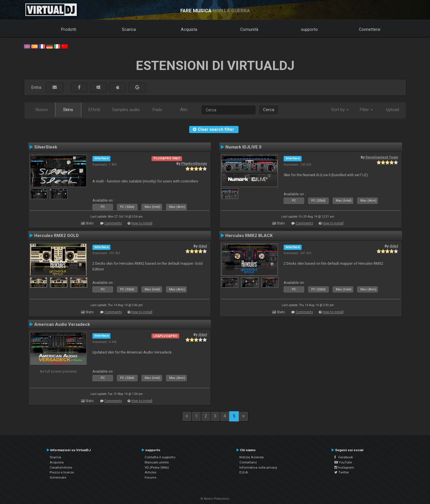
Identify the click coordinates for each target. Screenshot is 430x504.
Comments (113, 223)
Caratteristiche (61, 467)
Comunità (249, 29)
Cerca (269, 110)
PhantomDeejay (194, 164)
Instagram (344, 467)
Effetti (94, 110)
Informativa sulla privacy (258, 467)
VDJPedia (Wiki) (157, 467)
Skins (68, 110)
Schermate (58, 477)
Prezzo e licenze (62, 472)
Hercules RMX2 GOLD (56, 236)
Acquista (189, 29)
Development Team (382, 157)
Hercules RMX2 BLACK (249, 236)
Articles (151, 472)
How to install (142, 223)
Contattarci (248, 462)
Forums (151, 477)
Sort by (340, 110)
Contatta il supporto (160, 457)
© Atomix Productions (215, 499)
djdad (203, 246)
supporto (309, 29)
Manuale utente (157, 462)
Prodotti (69, 29)
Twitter (342, 472)
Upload (392, 110)
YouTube (343, 462)
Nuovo (42, 110)
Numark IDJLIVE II (243, 147)
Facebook (344, 457)
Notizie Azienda (252, 457)
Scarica (129, 29)
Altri (184, 110)
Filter (366, 110)
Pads (157, 110)
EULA (244, 472)
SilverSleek (46, 147)
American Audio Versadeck (62, 324)
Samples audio (126, 110)
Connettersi (370, 29)
